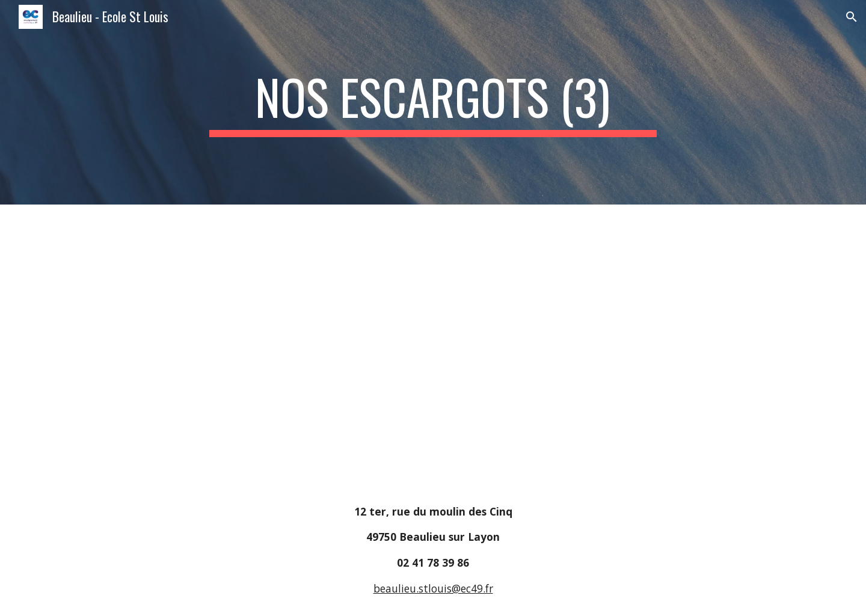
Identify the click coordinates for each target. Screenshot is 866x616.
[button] (852, 17)
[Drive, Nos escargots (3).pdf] (255, 344)
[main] (433, 102)
